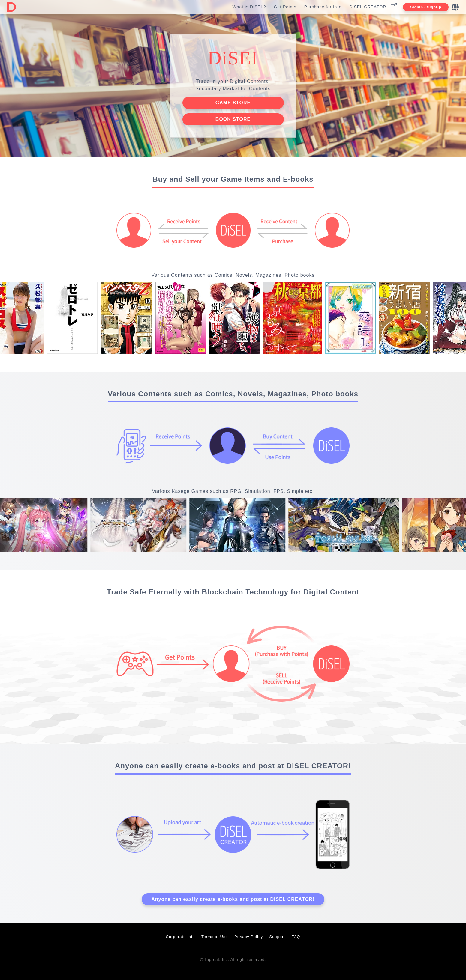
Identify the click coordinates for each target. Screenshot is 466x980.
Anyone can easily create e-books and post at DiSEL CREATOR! (233, 899)
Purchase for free (323, 7)
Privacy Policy (249, 937)
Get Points (285, 7)
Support (277, 937)
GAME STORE (233, 103)
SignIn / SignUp (426, 7)
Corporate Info (180, 937)
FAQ (296, 937)
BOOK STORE (233, 119)
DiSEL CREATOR (368, 7)
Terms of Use (215, 937)
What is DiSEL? (249, 7)
